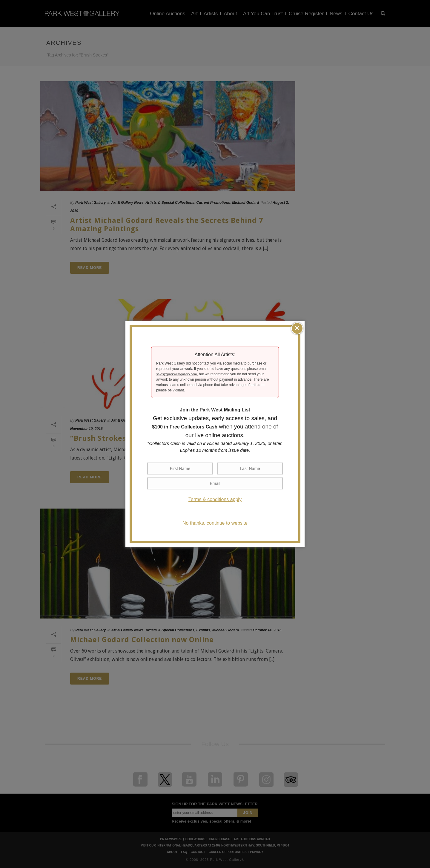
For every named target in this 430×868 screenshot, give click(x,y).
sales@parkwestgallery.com (176, 374)
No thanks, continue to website (215, 523)
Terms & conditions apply (215, 499)
